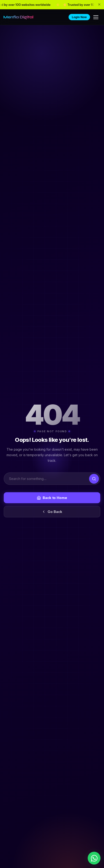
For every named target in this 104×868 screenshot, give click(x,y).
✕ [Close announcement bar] (99, 5)
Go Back (52, 512)
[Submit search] (94, 479)
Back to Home (52, 498)
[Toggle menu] (96, 17)
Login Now (79, 17)
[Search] (52, 479)
